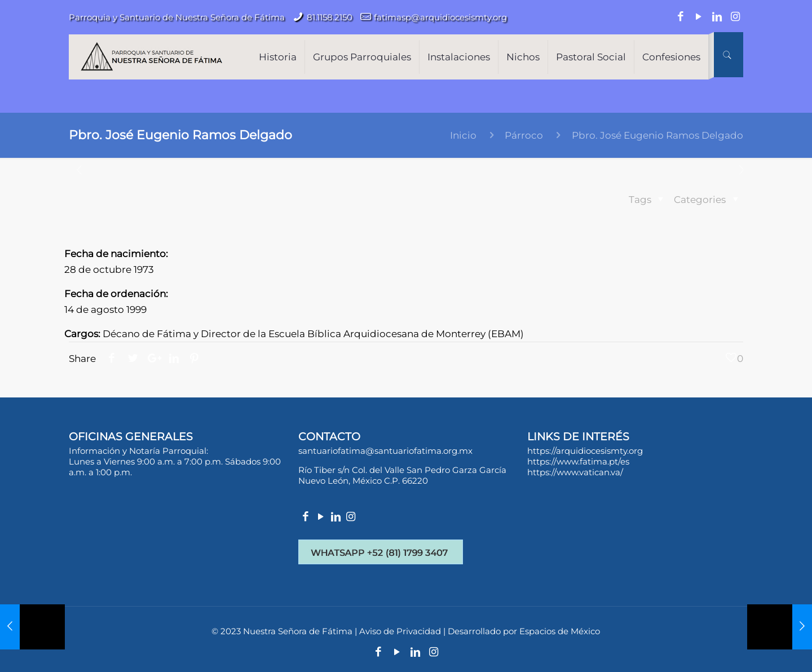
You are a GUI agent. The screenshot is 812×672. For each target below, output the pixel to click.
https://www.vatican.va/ (575, 472)
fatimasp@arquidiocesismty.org (440, 17)
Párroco (524, 135)
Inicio (463, 135)
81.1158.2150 (330, 17)
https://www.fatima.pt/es (578, 461)
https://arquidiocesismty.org (585, 451)
